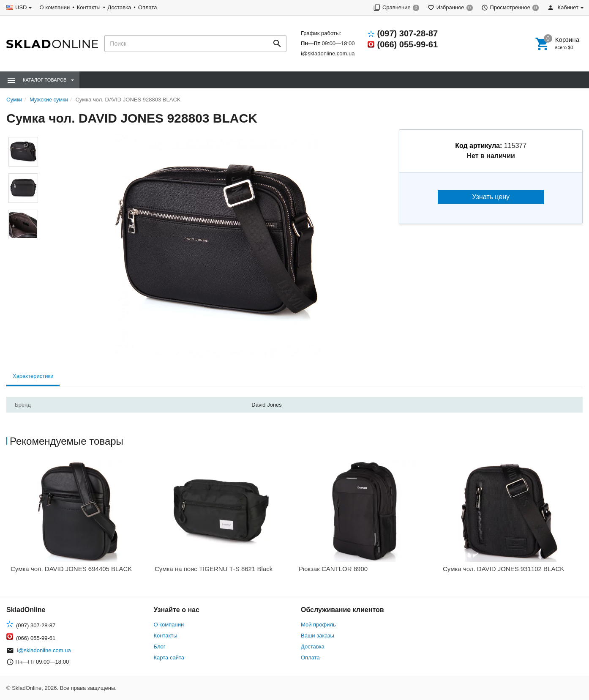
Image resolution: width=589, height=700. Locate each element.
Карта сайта (169, 658)
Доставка (119, 7)
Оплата (148, 7)
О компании (55, 7)
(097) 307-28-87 (408, 33)
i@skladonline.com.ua (328, 53)
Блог (160, 647)
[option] (78, 519)
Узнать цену (491, 197)
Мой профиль (318, 625)
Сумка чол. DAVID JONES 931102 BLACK (503, 569)
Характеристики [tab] (33, 376)
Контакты (89, 7)
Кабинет (563, 7)
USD (21, 7)
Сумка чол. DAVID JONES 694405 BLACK (71, 569)
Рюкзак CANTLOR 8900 (333, 569)
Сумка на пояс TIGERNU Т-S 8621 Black (214, 569)
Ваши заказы (318, 636)
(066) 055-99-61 (408, 44)
